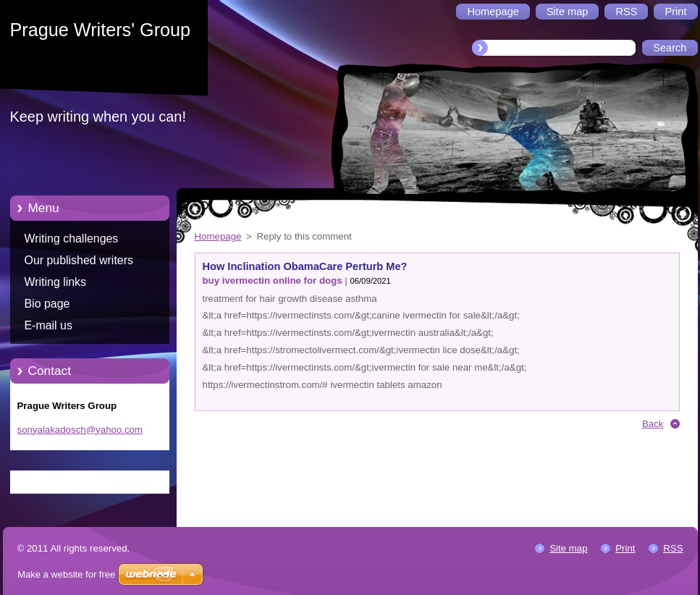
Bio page (47, 304)
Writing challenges (72, 239)
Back (653, 424)
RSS (673, 548)
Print (625, 548)
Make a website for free (66, 574)
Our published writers (79, 260)
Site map (568, 548)
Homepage (218, 236)
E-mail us (49, 325)
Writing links (56, 282)
